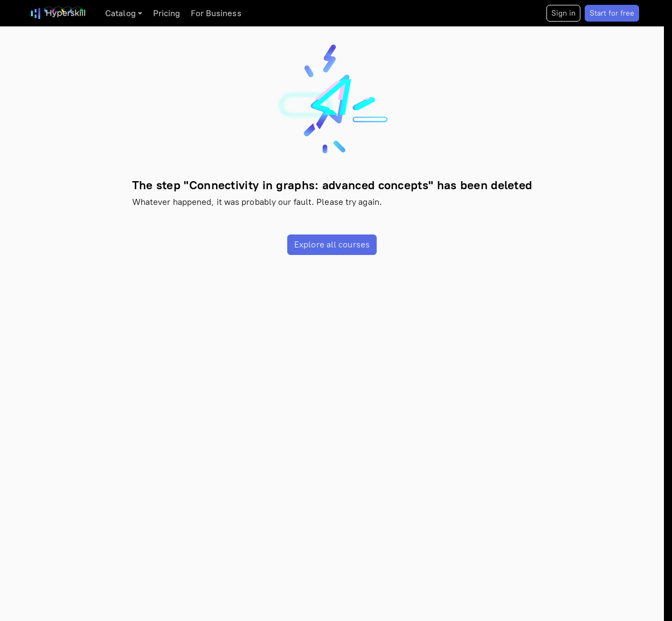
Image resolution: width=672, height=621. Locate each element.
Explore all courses (332, 244)
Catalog (120, 13)
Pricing (167, 13)
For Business (216, 13)
